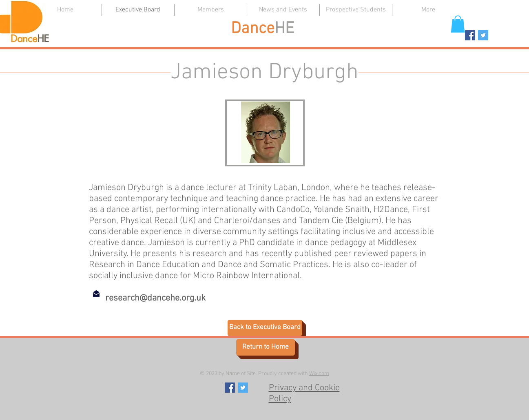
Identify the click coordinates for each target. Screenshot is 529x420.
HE (284, 29)
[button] (458, 24)
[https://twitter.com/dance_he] (483, 35)
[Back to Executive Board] (265, 328)
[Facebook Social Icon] (470, 35)
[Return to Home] (266, 347)
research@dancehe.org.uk (155, 298)
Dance (253, 29)
